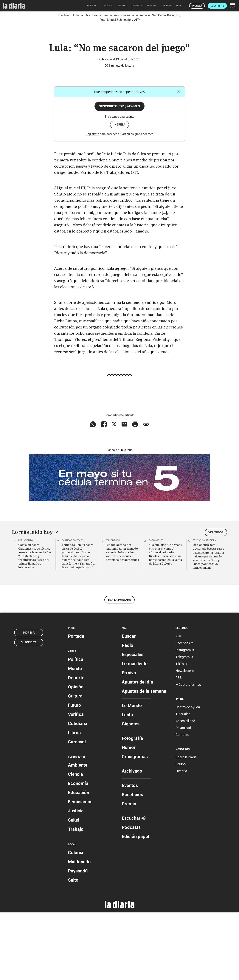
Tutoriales (183, 782)
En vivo (129, 741)
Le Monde (132, 774)
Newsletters (185, 739)
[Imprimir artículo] (135, 493)
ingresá (119, 193)
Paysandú (78, 939)
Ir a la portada (119, 668)
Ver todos (216, 601)
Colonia (76, 921)
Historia (181, 839)
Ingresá (197, 6)
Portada (76, 704)
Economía (78, 852)
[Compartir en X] (114, 493)
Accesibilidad (185, 789)
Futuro (75, 773)
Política (76, 727)
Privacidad (183, 796)
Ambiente (78, 833)
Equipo (181, 832)
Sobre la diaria (186, 825)
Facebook (184, 711)
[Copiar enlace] (146, 493)
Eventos (130, 854)
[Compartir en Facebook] (104, 493)
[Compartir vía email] (124, 493)
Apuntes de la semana (144, 759)
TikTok (182, 732)
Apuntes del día (137, 750)
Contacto (182, 803)
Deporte (76, 746)
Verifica (76, 782)
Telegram (184, 725)
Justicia (76, 879)
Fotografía (132, 806)
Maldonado (79, 930)
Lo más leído (135, 732)
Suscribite (217, 6)
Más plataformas (188, 753)
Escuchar (134, 886)
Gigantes (131, 792)
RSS (179, 746)
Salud (74, 888)
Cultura (75, 764)
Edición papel (135, 905)
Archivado (132, 839)
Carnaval (77, 810)
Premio (129, 872)
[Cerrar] (179, 160)
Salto (73, 948)
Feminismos (80, 870)
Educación (79, 861)
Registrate (92, 202)
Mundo (75, 737)
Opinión (76, 755)
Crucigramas (135, 825)
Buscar (129, 704)
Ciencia (75, 843)
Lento (127, 783)
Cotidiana (78, 792)
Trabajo (76, 898)
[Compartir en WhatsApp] (93, 493)
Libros (74, 801)
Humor (129, 816)
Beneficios (132, 863)
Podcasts (131, 895)
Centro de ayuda (188, 775)
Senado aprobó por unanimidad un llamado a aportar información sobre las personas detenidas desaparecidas (122, 620)
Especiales (133, 723)
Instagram (185, 718)
